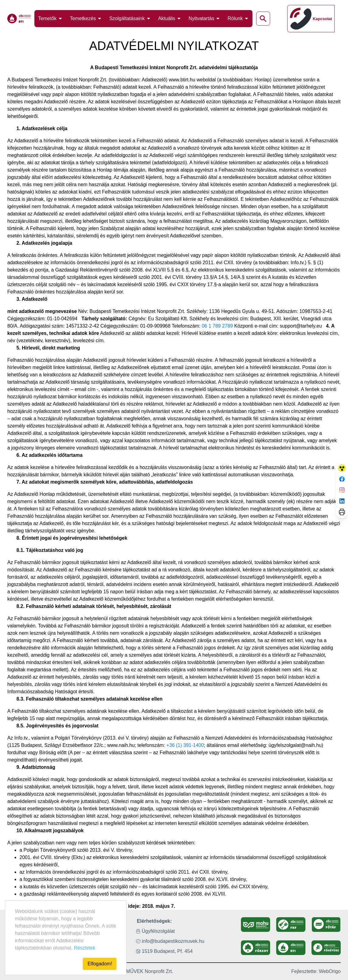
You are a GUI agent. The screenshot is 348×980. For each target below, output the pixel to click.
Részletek (85, 948)
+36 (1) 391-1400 (185, 745)
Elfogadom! (100, 964)
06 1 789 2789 (217, 326)
